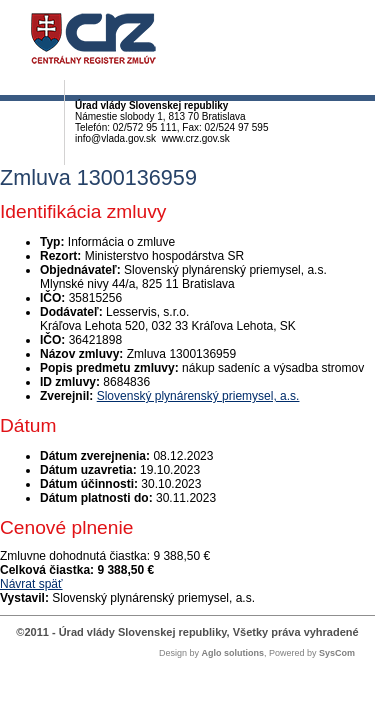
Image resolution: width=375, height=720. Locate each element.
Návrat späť (31, 584)
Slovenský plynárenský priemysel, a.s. (198, 396)
